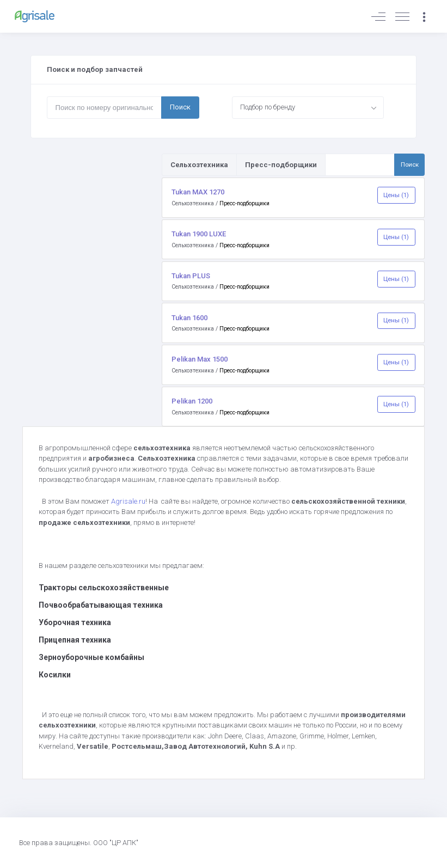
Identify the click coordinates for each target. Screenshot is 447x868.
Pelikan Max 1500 (200, 359)
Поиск (180, 107)
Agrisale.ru (128, 501)
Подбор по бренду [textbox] (268, 107)
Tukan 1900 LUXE (199, 234)
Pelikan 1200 (192, 401)
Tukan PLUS (191, 276)
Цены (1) (396, 195)
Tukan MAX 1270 (198, 192)
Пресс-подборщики (244, 203)
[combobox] (308, 107)
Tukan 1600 (189, 318)
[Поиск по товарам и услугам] (360, 164)
